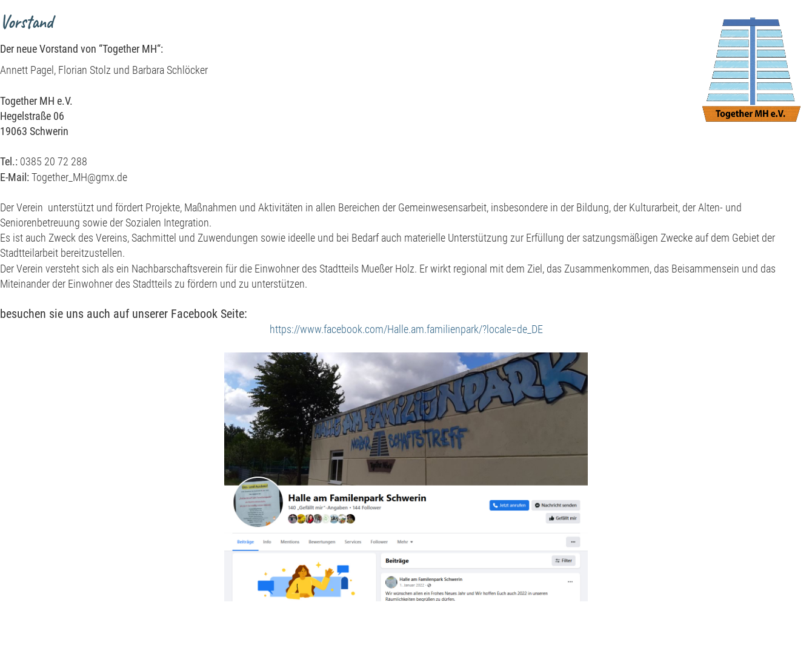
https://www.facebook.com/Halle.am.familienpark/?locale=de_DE (406, 329)
